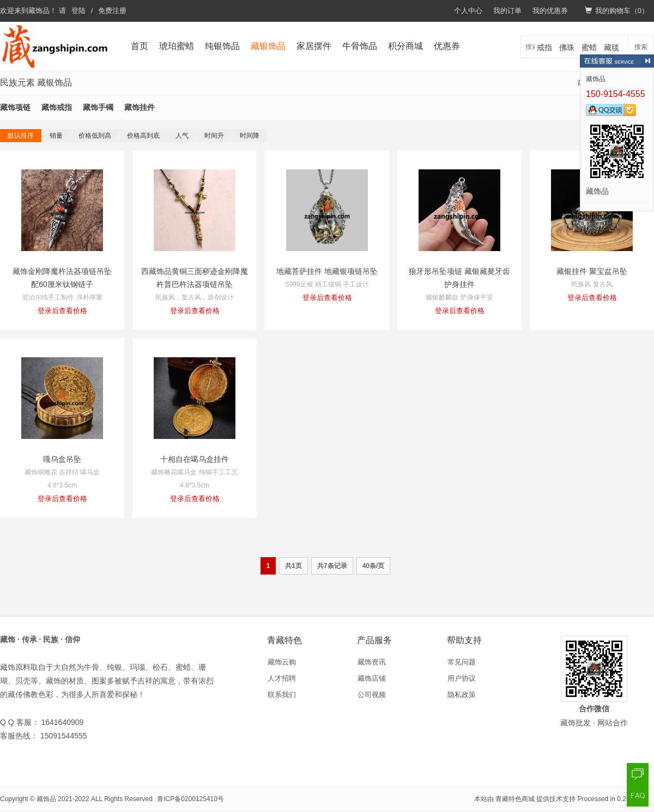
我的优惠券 (550, 11)
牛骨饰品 (360, 46)
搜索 (641, 47)
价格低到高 (95, 136)
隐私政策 (462, 695)
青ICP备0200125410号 (190, 799)
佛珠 (567, 47)
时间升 (214, 136)
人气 (182, 136)
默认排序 (21, 136)
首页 (140, 46)
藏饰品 (39, 11)
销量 (56, 136)
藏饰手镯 (98, 107)
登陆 (78, 11)
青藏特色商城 (515, 799)
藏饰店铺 (372, 678)
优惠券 (447, 46)
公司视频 (372, 695)
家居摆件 (314, 46)
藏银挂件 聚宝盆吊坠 (592, 271)
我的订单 (507, 11)
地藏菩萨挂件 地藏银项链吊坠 (327, 271)
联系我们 (282, 695)
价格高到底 (143, 136)
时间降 (250, 136)
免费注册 (112, 11)
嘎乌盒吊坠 (62, 459)
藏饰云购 (282, 662)
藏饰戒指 (57, 107)
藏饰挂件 (140, 107)
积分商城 (405, 46)
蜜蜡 (589, 47)
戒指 (544, 47)
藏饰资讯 (372, 662)
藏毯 (611, 47)
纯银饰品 (222, 46)
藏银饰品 (268, 46)
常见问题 (462, 662)
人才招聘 (282, 678)
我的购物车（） (617, 11)
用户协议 (462, 678)
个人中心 (468, 11)
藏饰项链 (15, 107)
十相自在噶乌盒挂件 (195, 459)
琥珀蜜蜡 (177, 46)
